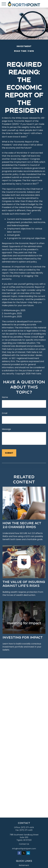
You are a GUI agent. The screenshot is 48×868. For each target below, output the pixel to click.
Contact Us (24, 844)
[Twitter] (24, 853)
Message (6, 429)
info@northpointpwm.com (24, 849)
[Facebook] (19, 853)
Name (5, 397)
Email (5, 413)
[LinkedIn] (28, 853)
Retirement (24, 865)
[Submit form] (9, 453)
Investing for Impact (23, 637)
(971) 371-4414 (27, 827)
